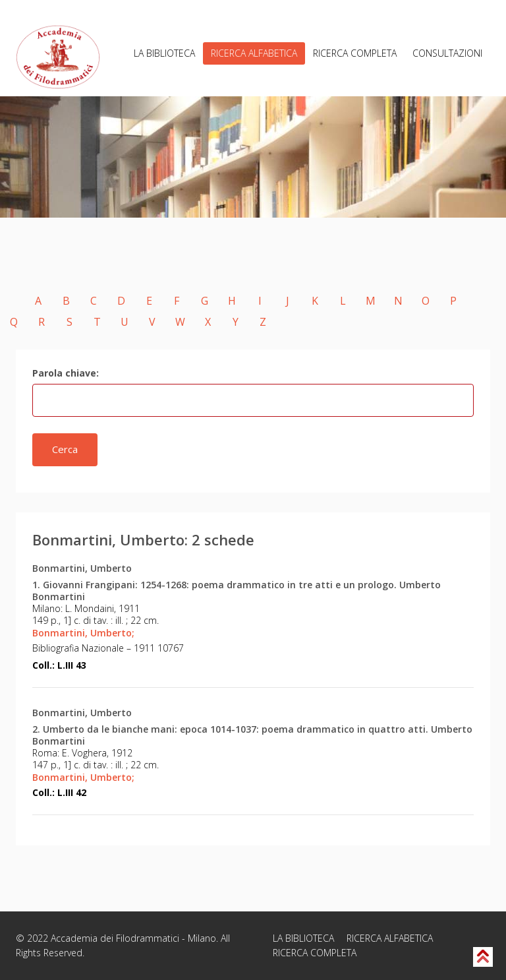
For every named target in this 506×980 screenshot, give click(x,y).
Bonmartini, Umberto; (83, 633)
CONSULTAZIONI (447, 53)
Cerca (65, 449)
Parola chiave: (66, 373)
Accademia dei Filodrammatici (115, 938)
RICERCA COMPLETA (355, 53)
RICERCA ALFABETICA (254, 53)
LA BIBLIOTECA (164, 53)
